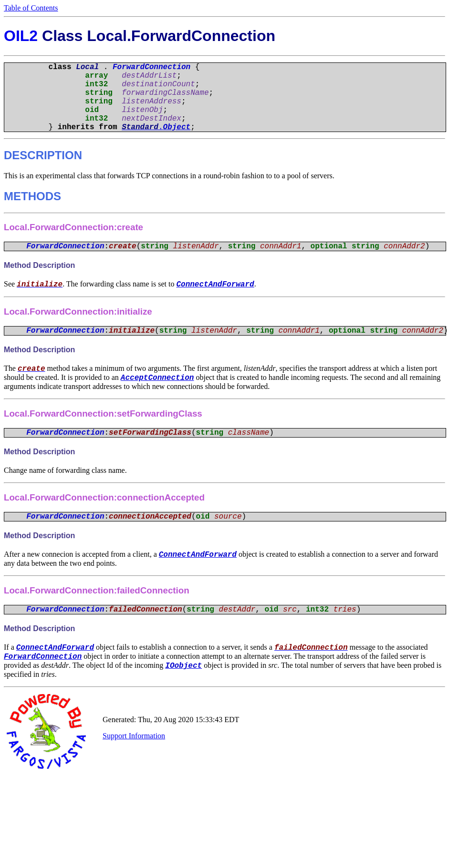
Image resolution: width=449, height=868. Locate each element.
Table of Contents (31, 8)
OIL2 (21, 36)
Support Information (134, 742)
